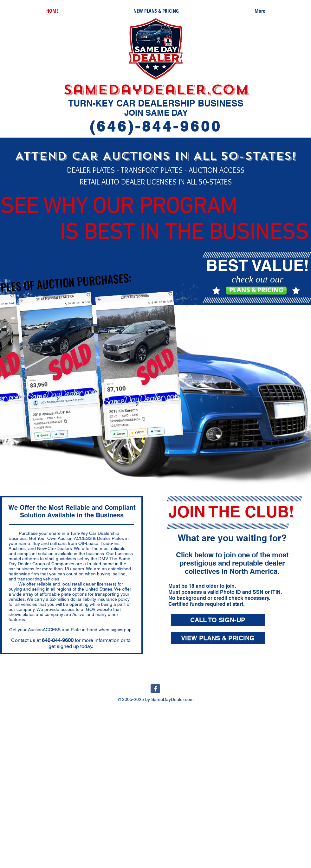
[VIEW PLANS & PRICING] (218, 638)
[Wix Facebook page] (155, 689)
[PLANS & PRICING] (256, 291)
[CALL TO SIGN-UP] (218, 620)
